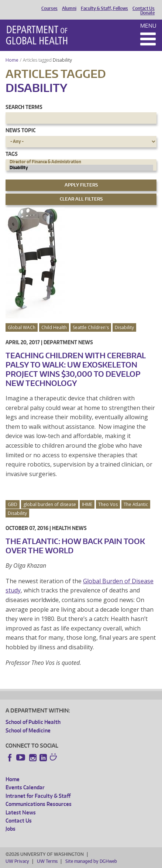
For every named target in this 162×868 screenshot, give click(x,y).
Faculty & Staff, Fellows (104, 8)
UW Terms (47, 861)
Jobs (11, 829)
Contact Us (144, 8)
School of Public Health (33, 722)
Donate (147, 13)
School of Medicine (28, 730)
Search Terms (24, 107)
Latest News (21, 812)
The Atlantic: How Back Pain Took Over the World (75, 546)
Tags (12, 154)
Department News (68, 342)
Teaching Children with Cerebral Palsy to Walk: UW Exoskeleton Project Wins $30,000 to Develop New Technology (76, 369)
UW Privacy (17, 861)
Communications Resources (39, 804)
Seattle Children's (91, 327)
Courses (49, 8)
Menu (148, 26)
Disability (63, 60)
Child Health (54, 327)
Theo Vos (108, 504)
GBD (13, 504)
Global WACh (22, 327)
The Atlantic (136, 504)
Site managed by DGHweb (91, 861)
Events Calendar (25, 787)
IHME (87, 504)
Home (12, 60)
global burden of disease (50, 504)
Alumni (69, 8)
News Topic (20, 130)
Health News (69, 528)
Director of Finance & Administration (81, 162)
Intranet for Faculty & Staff (38, 796)
